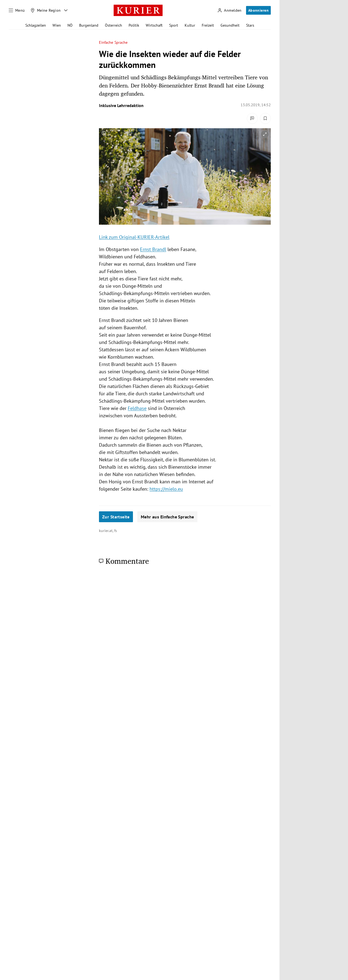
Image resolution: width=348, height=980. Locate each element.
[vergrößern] (265, 134)
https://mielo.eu (166, 489)
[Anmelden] (229, 10)
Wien (57, 25)
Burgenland (89, 25)
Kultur (190, 25)
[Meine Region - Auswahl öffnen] (66, 10)
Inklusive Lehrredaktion (121, 105)
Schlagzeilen (36, 25)
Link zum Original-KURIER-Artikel (134, 237)
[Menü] (17, 10)
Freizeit (208, 25)
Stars (250, 25)
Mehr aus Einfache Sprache (167, 517)
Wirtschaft (154, 25)
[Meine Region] (46, 10)
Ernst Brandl (153, 249)
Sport (174, 25)
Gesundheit (230, 25)
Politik (134, 25)
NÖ (70, 25)
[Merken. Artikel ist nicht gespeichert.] (265, 118)
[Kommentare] (252, 118)
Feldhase (137, 408)
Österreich (114, 25)
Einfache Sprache (113, 43)
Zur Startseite (116, 517)
